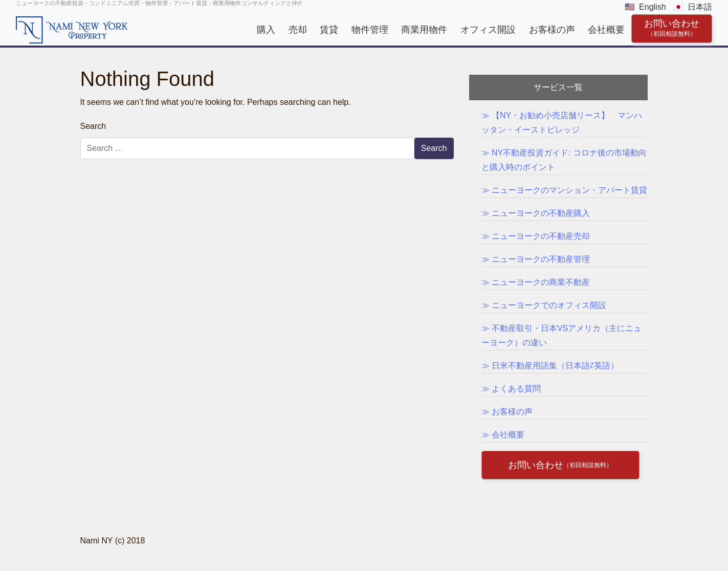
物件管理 (370, 29)
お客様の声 (552, 29)
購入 (266, 29)
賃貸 (329, 29)
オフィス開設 (488, 29)
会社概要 (606, 29)
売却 (298, 29)
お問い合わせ (672, 28)
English (652, 7)
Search (93, 126)
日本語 (700, 7)
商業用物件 (424, 29)
